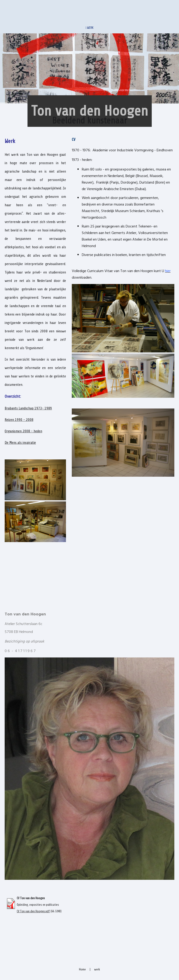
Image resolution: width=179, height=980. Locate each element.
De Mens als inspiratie (20, 443)
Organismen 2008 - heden (23, 431)
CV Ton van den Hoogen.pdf (33, 911)
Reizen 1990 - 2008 (19, 420)
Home (82, 969)
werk (97, 969)
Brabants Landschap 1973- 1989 (28, 408)
